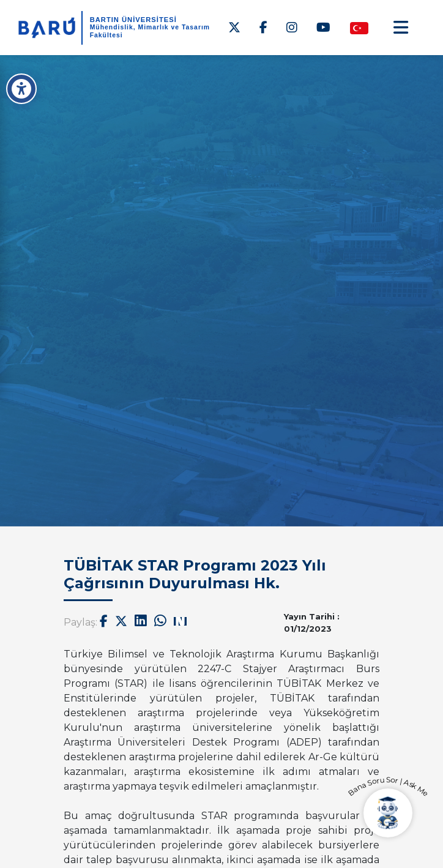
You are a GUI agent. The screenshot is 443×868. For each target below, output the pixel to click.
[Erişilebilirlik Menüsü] (21, 89)
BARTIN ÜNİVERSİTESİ (133, 20)
